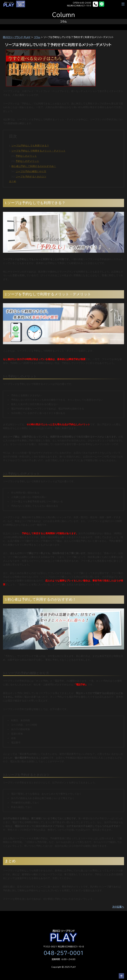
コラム (37, 37)
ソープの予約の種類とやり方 (31, 171)
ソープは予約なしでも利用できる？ (30, 146)
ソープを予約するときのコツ (31, 177)
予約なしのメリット (26, 156)
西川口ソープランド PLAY (17, 37)
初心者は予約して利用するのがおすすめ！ (34, 166)
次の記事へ (118, 907)
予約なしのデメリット (27, 161)
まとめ (13, 181)
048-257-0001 (64, 953)
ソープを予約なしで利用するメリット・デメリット (38, 151)
